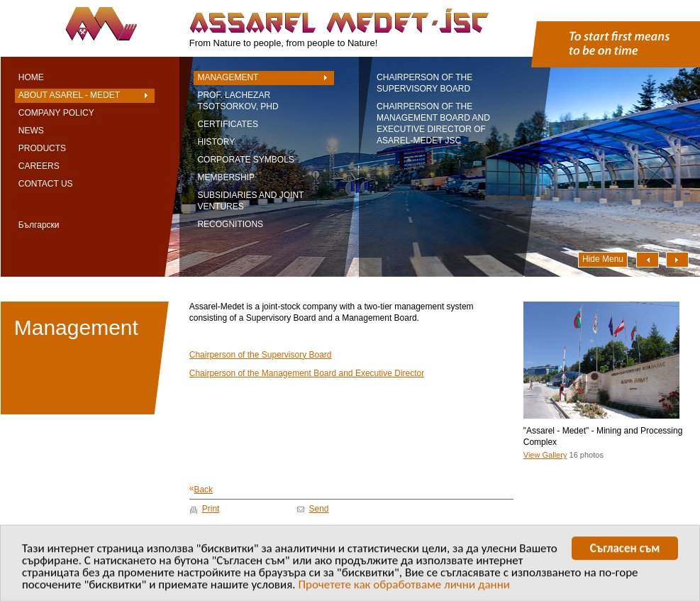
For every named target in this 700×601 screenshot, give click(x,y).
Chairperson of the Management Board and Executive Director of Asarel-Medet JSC (433, 123)
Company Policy (56, 113)
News (31, 131)
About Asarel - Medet (69, 95)
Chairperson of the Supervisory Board (424, 83)
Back (201, 489)
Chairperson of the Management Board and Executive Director (307, 373)
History (216, 142)
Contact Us (46, 184)
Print (211, 509)
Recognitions (230, 224)
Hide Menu (603, 259)
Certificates (228, 124)
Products (42, 148)
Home (31, 77)
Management (228, 77)
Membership (226, 177)
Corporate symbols (245, 160)
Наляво (648, 260)
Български (39, 225)
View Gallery (545, 455)
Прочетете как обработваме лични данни (404, 586)
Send (319, 509)
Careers (39, 166)
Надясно (677, 260)
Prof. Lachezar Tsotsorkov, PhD (238, 101)
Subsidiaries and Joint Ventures (250, 201)
